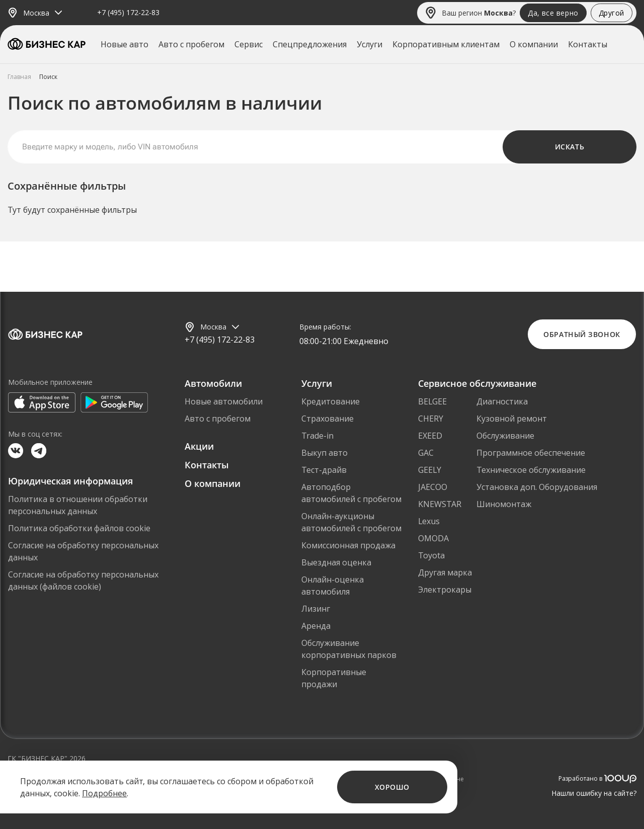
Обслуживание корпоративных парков (349, 649)
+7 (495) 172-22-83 (128, 13)
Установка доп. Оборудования (537, 487)
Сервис (249, 44)
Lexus (429, 521)
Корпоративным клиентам (446, 44)
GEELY (430, 470)
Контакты (588, 44)
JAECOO (433, 487)
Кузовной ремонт (512, 419)
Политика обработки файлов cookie (79, 528)
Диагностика (502, 401)
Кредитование (331, 401)
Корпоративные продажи (334, 678)
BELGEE (432, 401)
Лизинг (316, 609)
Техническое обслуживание (531, 470)
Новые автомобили (224, 401)
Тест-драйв (324, 470)
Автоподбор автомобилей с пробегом (351, 493)
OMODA (433, 538)
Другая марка (445, 572)
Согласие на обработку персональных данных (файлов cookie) (83, 581)
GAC (426, 453)
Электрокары (445, 590)
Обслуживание (505, 436)
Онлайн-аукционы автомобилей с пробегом (351, 522)
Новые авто (125, 44)
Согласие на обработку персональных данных (83, 551)
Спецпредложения (310, 44)
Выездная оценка (336, 562)
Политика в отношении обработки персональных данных (78, 505)
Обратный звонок (582, 334)
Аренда (316, 626)
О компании (534, 44)
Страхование (328, 419)
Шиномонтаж (504, 504)
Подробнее (104, 793)
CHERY (431, 419)
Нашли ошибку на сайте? (594, 793)
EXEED (430, 436)
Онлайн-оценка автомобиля (333, 586)
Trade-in (317, 436)
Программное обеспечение (531, 453)
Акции (199, 446)
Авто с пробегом (191, 44)
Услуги (370, 44)
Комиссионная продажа (348, 545)
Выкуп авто (325, 453)
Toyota (431, 555)
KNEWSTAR (440, 504)
